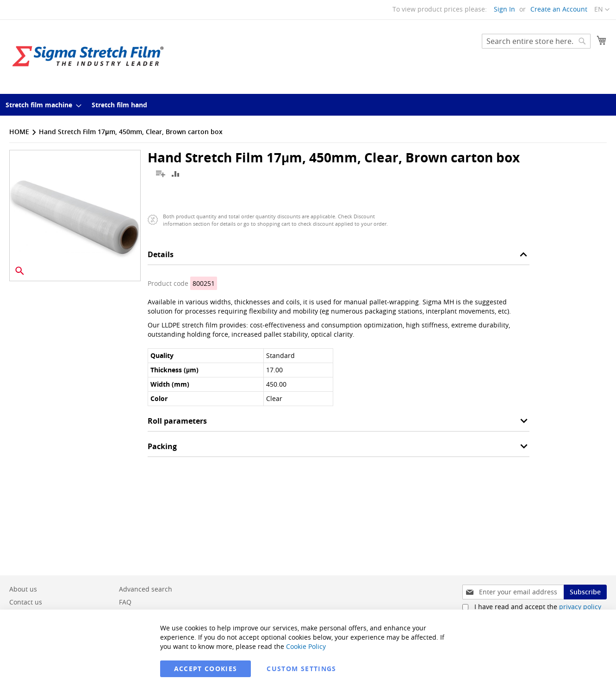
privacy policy (580, 607)
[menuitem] (41, 105)
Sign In (504, 9)
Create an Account (559, 9)
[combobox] (536, 41)
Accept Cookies (206, 669)
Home (19, 132)
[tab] (339, 257)
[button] (602, 10)
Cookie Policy (306, 646)
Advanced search (146, 589)
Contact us (26, 602)
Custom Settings (301, 669)
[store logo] (88, 56)
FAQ (125, 602)
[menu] (308, 105)
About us (23, 589)
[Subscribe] (585, 592)
